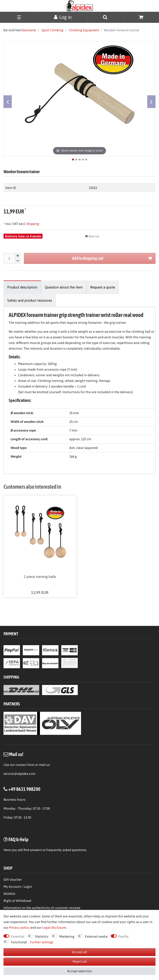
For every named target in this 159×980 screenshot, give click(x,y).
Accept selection (79, 971)
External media (96, 936)
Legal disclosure (54, 928)
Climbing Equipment (84, 30)
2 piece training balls (40, 577)
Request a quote (103, 287)
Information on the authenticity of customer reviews (42, 908)
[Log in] (63, 17)
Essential (18, 936)
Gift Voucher (13, 880)
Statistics (42, 936)
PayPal (123, 936)
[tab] (22, 287)
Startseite (29, 30)
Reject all (80, 961)
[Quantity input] (9, 258)
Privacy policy (19, 928)
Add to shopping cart (112, 258)
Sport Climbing (52, 30)
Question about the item (64, 287)
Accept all (79, 952)
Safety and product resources (30, 300)
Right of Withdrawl (17, 901)
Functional (19, 942)
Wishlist (9, 894)
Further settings (42, 942)
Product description (22, 287)
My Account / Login (18, 887)
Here (7, 850)
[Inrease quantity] (18, 256)
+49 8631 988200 (24, 789)
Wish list (92, 236)
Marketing (67, 936)
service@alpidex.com (19, 774)
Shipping (32, 224)
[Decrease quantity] (18, 261)
